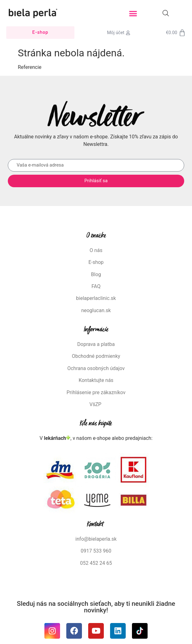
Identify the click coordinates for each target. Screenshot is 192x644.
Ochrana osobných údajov (96, 368)
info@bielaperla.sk (96, 539)
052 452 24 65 (96, 563)
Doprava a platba (96, 344)
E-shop (96, 262)
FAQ (96, 286)
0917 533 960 (96, 551)
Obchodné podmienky (96, 356)
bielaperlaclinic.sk (96, 298)
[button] (133, 13)
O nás (96, 250)
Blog (96, 274)
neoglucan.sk (96, 310)
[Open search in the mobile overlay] (166, 13)
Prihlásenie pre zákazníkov (96, 392)
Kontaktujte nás (96, 380)
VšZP (96, 404)
